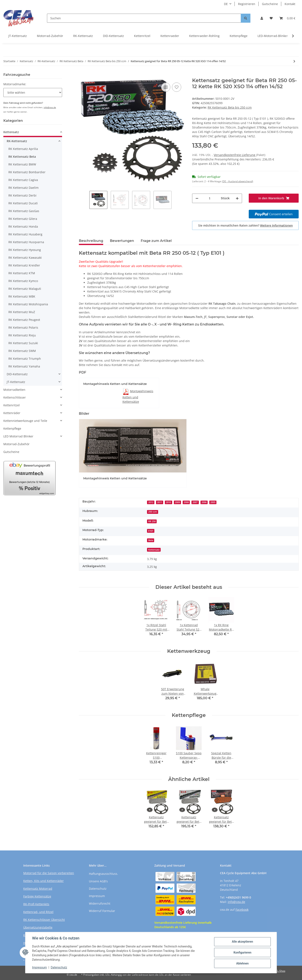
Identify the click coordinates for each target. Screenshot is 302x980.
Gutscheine (270, 4)
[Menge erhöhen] (237, 198)
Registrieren (247, 4)
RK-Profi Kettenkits (36, 904)
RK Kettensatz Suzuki (23, 343)
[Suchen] (144, 18)
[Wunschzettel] (271, 18)
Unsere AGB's (98, 881)
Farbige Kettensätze (37, 896)
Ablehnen (242, 963)
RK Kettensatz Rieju (22, 335)
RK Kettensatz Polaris (23, 327)
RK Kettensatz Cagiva (23, 180)
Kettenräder (12, 413)
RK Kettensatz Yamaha (24, 366)
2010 (168, 502)
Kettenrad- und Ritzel (38, 912)
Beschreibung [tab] (91, 241)
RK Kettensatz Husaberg (25, 234)
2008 (186, 502)
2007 (195, 502)
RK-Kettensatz (83, 36)
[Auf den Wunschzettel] (177, 87)
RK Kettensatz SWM (22, 351)
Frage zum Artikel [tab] (156, 241)
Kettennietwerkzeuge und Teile (25, 421)
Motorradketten (14, 390)
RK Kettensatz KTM (22, 273)
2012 (151, 502)
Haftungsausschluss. (103, 874)
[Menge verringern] (197, 198)
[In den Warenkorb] (82, 75)
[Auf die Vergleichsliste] (166, 87)
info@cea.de (50, 107)
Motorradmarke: (15, 84)
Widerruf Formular (102, 911)
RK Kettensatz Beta (22, 157)
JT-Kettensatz (18, 36)
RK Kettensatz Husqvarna (26, 242)
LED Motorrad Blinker (18, 436)
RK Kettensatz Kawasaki (25, 258)
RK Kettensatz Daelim (23, 188)
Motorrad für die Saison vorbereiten (49, 873)
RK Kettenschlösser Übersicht (44, 920)
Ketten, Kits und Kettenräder (44, 881)
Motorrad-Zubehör (50, 36)
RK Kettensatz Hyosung (25, 250)
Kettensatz (154, 550)
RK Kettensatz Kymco (23, 281)
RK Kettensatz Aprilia (23, 149)
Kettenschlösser (15, 397)
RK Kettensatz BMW (22, 164)
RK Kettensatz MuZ (22, 312)
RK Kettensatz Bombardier (27, 172)
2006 (204, 502)
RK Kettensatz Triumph (25, 359)
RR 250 (152, 521)
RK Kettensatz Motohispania (28, 304)
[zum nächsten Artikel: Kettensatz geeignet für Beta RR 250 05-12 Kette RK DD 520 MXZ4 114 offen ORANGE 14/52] (294, 61)
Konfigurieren (242, 952)
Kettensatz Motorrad (38, 889)
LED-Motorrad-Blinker (273, 36)
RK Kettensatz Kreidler (24, 265)
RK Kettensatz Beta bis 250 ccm (230, 107)
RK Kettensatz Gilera (23, 219)
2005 (213, 502)
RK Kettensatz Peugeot (24, 320)
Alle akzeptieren (242, 942)
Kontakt (290, 4)
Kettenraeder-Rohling (204, 36)
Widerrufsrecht (100, 903)
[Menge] (210, 198)
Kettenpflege (239, 36)
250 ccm (153, 512)
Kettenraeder (170, 36)
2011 (160, 502)
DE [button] (226, 4)
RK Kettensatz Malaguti (25, 289)
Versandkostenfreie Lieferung (235, 155)
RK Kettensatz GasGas (24, 211)
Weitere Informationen (276, 225)
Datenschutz (98, 889)
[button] (262, 18)
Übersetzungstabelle (38, 927)
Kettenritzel (142, 36)
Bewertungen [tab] (122, 241)
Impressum (97, 896)
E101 (151, 531)
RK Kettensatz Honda (23, 226)
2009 (177, 502)
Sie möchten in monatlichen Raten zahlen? (245, 225)
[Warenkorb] (287, 18)
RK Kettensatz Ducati (23, 203)
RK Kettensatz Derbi (22, 195)
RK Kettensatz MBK (22, 296)
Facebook (242, 910)
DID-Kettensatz (113, 36)
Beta (151, 540)
